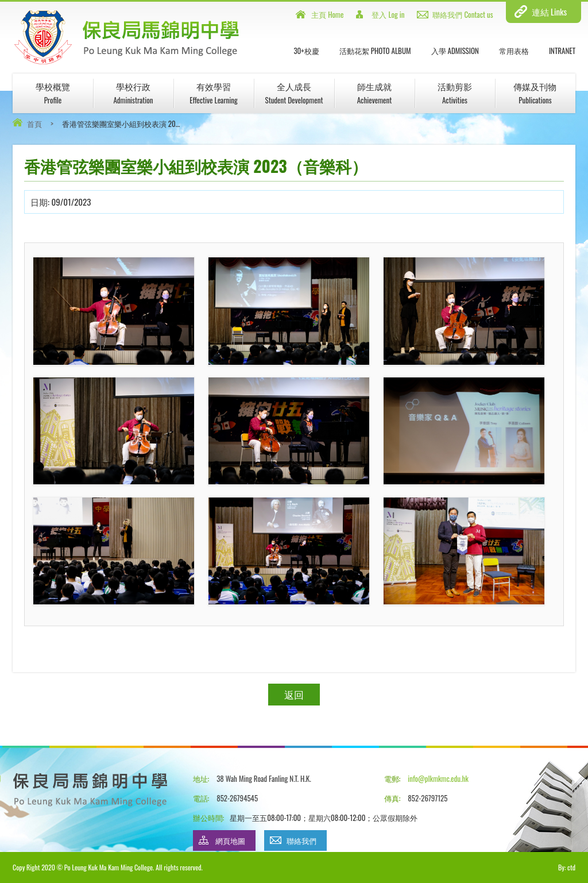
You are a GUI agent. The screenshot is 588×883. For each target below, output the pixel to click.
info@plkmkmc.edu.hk (438, 778)
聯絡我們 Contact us (463, 14)
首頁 (34, 124)
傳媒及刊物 (535, 93)
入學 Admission (455, 51)
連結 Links (549, 11)
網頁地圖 (230, 840)
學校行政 (133, 93)
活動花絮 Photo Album (375, 51)
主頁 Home (327, 14)
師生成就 (374, 93)
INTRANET (562, 51)
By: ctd (567, 867)
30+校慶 (306, 51)
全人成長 (294, 93)
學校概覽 (53, 93)
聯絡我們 (301, 840)
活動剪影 (455, 93)
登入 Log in (388, 14)
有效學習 (214, 93)
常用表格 (514, 51)
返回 (294, 694)
